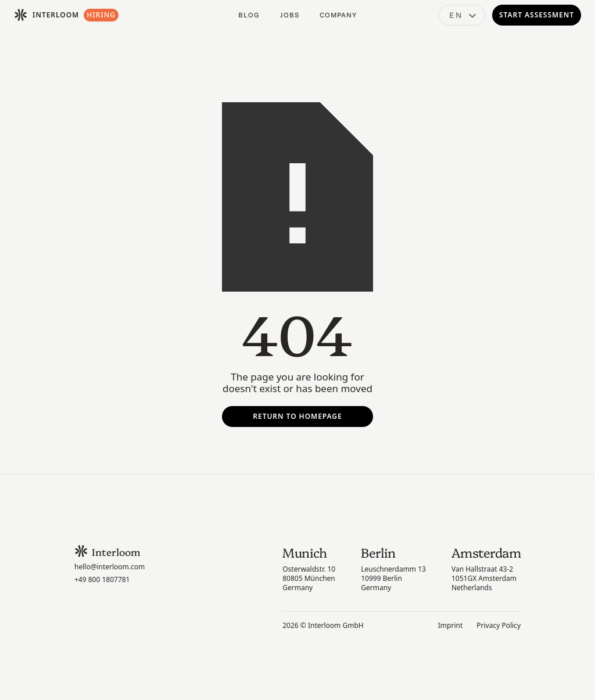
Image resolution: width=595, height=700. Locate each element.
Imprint (450, 626)
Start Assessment (537, 15)
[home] (46, 15)
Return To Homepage (297, 416)
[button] (462, 15)
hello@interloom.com (110, 567)
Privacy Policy (499, 626)
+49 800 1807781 (102, 580)
